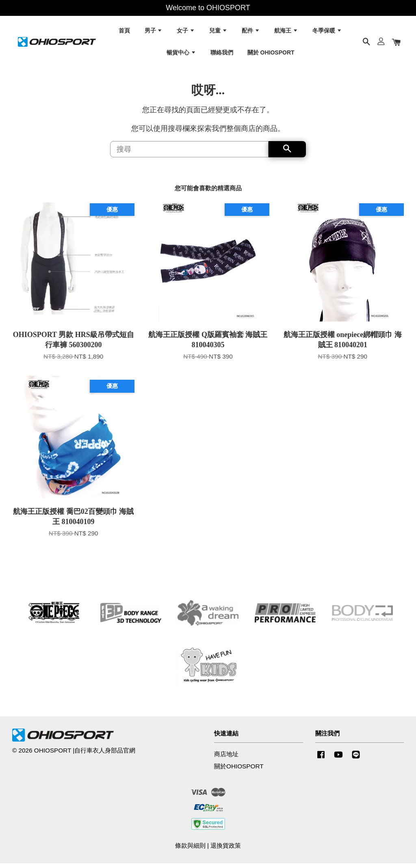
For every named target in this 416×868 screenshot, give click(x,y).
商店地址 (226, 759)
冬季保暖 (327, 33)
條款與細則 (190, 850)
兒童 (218, 33)
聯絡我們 (222, 54)
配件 (251, 33)
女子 (186, 33)
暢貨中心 (181, 54)
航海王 (286, 33)
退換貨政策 (226, 850)
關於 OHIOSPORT (271, 54)
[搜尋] (189, 154)
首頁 (124, 33)
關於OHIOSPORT (239, 771)
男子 (154, 33)
